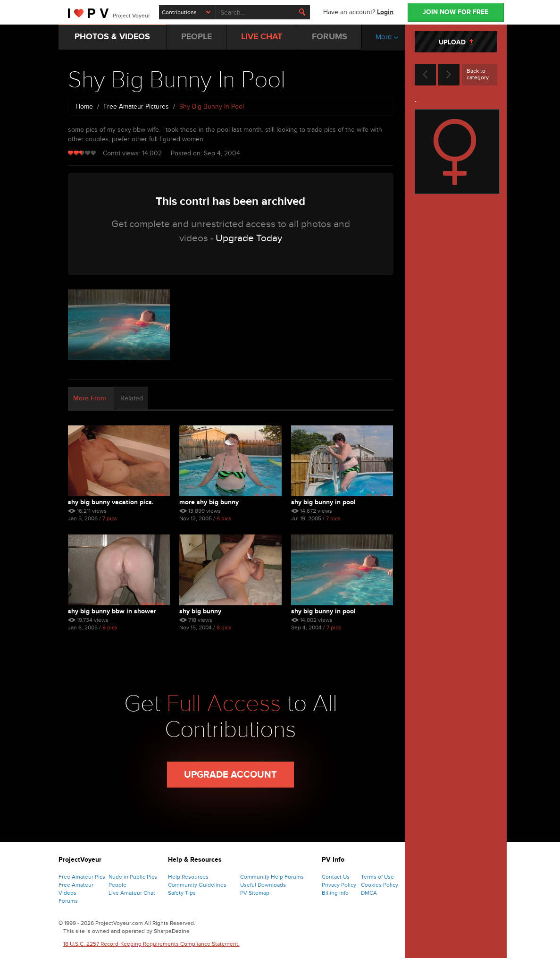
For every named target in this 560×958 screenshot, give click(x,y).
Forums (68, 901)
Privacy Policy (339, 885)
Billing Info (335, 893)
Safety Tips (182, 893)
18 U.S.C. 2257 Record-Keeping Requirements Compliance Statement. (151, 944)
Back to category (478, 74)
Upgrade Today (249, 238)
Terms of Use (377, 877)
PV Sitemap (255, 893)
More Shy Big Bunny (209, 502)
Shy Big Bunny (200, 611)
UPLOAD (456, 42)
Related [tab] (132, 398)
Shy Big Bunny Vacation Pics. (111, 502)
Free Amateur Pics (82, 877)
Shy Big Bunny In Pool (323, 502)
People (117, 885)
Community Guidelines (197, 885)
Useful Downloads (263, 885)
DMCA (369, 893)
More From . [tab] (91, 398)
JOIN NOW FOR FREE (456, 12)
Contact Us (336, 877)
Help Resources (188, 877)
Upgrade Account (230, 775)
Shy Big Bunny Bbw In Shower (112, 611)
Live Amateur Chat (132, 893)
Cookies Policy (380, 885)
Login (385, 12)
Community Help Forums (272, 877)
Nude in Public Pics (133, 877)
